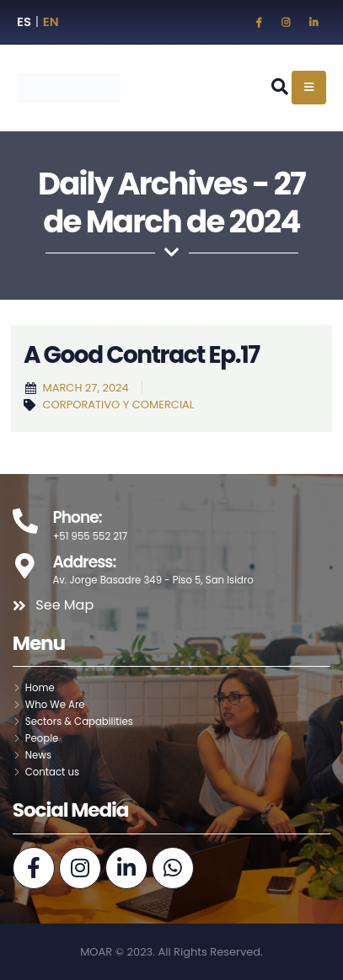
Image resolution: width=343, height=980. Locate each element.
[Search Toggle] (280, 87)
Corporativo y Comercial (118, 405)
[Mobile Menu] (309, 88)
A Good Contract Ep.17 (142, 355)
